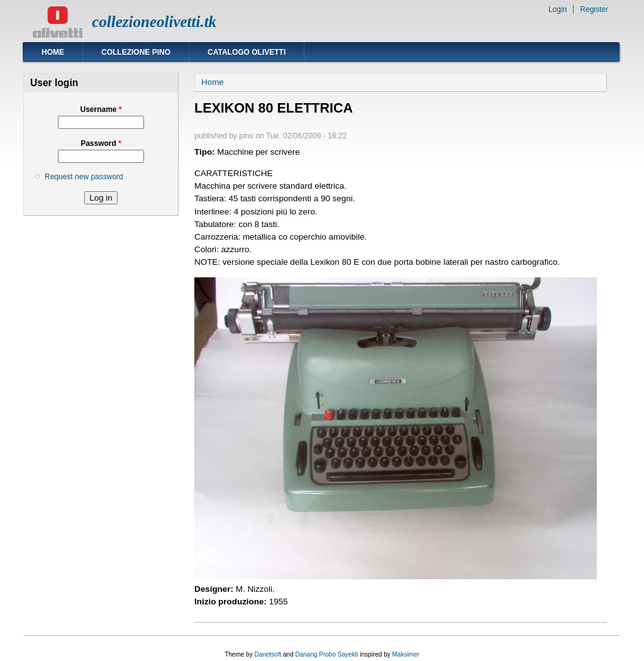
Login (558, 9)
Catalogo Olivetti (247, 52)
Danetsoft (268, 654)
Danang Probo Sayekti (326, 654)
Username (101, 109)
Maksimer (405, 654)
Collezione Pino (136, 52)
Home (53, 52)
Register (594, 9)
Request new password (84, 177)
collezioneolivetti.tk (154, 22)
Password (101, 143)
